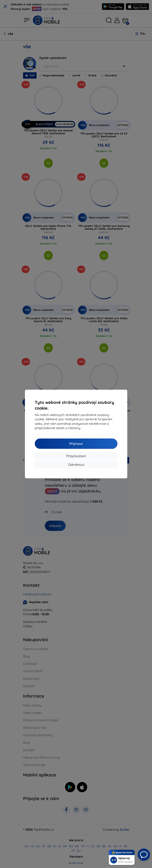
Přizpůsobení (76, 456)
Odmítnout (76, 465)
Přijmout (76, 444)
